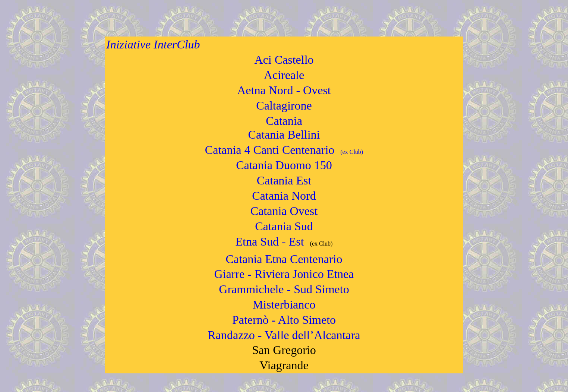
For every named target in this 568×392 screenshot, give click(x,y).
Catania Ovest (284, 211)
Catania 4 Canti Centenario (284, 150)
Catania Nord (284, 196)
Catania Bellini (284, 135)
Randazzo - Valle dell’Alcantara (284, 335)
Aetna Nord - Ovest (284, 90)
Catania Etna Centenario (284, 259)
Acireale (284, 75)
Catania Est (284, 180)
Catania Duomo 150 (284, 165)
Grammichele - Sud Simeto (284, 289)
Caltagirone (284, 105)
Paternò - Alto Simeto (284, 320)
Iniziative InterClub (153, 44)
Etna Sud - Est (270, 241)
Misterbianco (284, 304)
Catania (284, 121)
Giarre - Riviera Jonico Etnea (284, 274)
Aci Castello (284, 60)
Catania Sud (284, 226)
